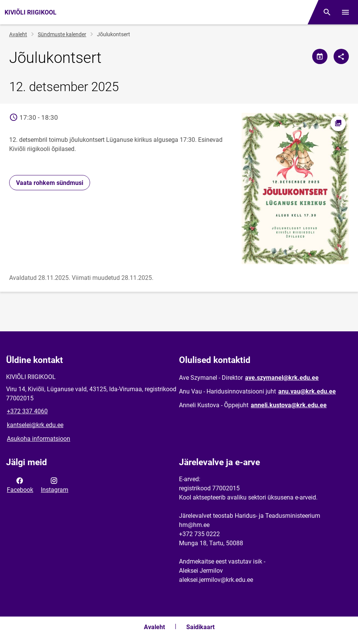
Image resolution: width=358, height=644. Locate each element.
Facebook (20, 485)
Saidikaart (200, 627)
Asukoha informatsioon (39, 439)
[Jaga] (341, 56)
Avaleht (18, 34)
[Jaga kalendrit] (320, 56)
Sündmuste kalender (62, 34)
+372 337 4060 (27, 411)
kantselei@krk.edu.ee (35, 425)
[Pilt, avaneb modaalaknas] (295, 189)
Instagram (55, 485)
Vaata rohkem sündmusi (50, 183)
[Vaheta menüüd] (345, 12)
